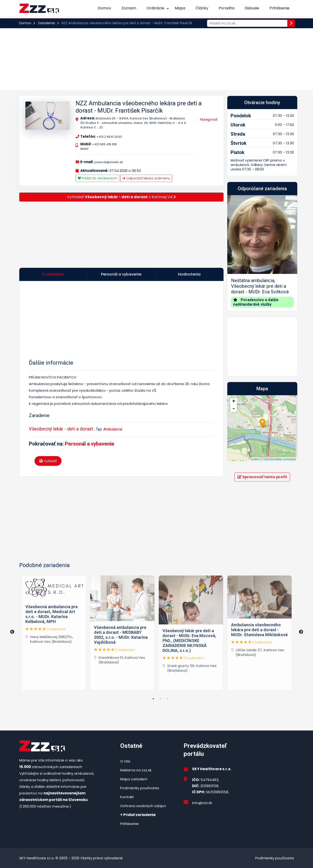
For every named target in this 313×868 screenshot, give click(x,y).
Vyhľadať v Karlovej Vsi (121, 197)
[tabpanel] (54, 632)
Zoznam (129, 8)
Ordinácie (155, 8)
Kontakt (127, 797)
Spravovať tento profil (262, 477)
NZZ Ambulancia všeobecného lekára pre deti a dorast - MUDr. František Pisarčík (139, 107)
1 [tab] (153, 699)
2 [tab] (160, 699)
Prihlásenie (280, 8)
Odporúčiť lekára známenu (146, 178)
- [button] (234, 409)
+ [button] (234, 402)
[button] (233, 253)
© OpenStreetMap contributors (278, 459)
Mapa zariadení (134, 779)
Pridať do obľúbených (97, 178)
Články (202, 8)
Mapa (180, 8)
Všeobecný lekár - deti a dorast (61, 429)
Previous (12, 632)
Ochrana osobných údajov (143, 806)
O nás (125, 761)
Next (301, 632)
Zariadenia (46, 23)
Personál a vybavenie (90, 444)
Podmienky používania (140, 788)
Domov (104, 8)
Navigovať (209, 119)
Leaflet (255, 459)
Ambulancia (113, 429)
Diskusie (252, 8)
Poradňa (226, 8)
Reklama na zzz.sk (136, 770)
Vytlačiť (48, 461)
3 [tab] (167, 699)
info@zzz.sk (202, 803)
